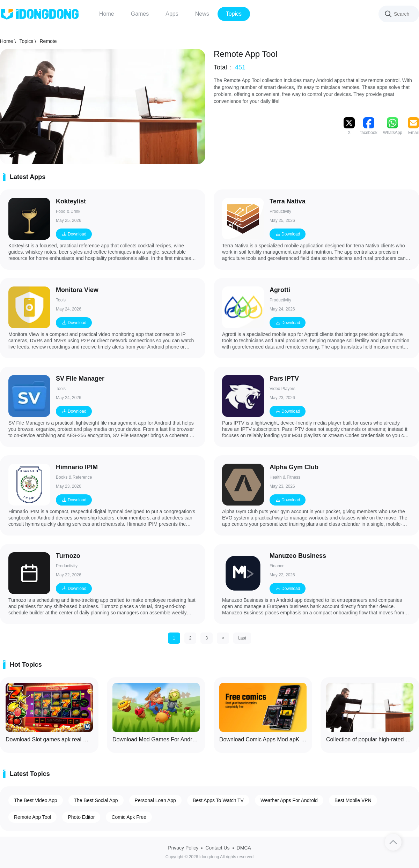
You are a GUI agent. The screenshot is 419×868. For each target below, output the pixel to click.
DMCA (244, 848)
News (202, 14)
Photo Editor (81, 817)
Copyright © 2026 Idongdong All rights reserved (209, 857)
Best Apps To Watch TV (218, 800)
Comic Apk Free (129, 817)
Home (107, 14)
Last (242, 638)
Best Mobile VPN (353, 800)
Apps (172, 14)
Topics (234, 14)
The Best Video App (36, 800)
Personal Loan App (155, 800)
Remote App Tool (32, 817)
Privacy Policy (183, 848)
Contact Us (217, 848)
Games (140, 14)
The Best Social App (96, 800)
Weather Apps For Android (289, 800)
